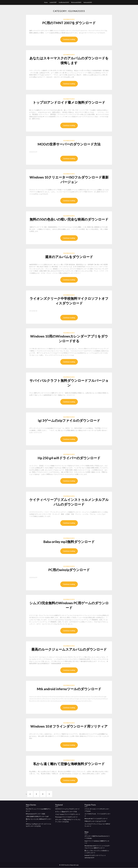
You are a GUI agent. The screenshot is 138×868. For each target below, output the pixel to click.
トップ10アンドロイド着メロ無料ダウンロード (69, 102)
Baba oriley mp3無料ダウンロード (69, 542)
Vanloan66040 (88, 2)
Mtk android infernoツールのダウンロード (69, 689)
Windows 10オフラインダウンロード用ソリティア (69, 726)
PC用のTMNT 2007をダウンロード (69, 23)
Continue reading (69, 39)
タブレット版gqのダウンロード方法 (66, 812)
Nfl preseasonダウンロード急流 (35, 814)
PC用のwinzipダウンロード (69, 570)
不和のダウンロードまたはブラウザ (95, 821)
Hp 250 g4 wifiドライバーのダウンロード (69, 458)
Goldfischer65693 (64, 2)
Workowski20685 (76, 2)
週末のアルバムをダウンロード (69, 257)
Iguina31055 (69, 19)
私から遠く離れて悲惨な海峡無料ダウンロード (69, 764)
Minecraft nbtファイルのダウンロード (96, 819)
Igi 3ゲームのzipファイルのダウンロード (69, 420)
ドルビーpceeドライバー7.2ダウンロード (68, 814)
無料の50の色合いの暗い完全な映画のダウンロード (69, 219)
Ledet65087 (53, 2)
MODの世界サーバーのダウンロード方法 (69, 144)
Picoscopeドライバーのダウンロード (66, 817)
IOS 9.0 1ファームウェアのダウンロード (67, 809)
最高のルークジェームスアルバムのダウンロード (69, 649)
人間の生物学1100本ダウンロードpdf (37, 817)
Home (46, 2)
